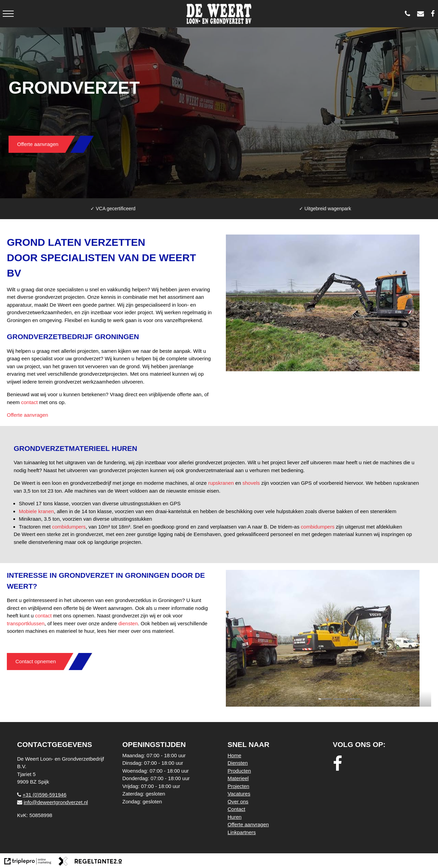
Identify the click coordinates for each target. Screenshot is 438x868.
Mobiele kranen (36, 511)
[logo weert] (219, 14)
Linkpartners (242, 832)
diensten (128, 623)
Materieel (238, 778)
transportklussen (26, 623)
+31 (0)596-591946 (42, 795)
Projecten (238, 786)
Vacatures (239, 794)
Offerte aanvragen (38, 144)
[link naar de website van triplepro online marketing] (28, 862)
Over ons (238, 802)
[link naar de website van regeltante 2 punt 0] (90, 862)
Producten (239, 771)
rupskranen (221, 483)
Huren (235, 817)
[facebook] (339, 764)
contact (29, 402)
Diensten (238, 763)
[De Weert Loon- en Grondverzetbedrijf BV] (434, 14)
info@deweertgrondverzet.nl (53, 802)
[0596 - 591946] (409, 14)
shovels (251, 483)
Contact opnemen (36, 661)
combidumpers (69, 527)
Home (234, 755)
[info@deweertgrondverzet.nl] (422, 14)
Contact (236, 809)
